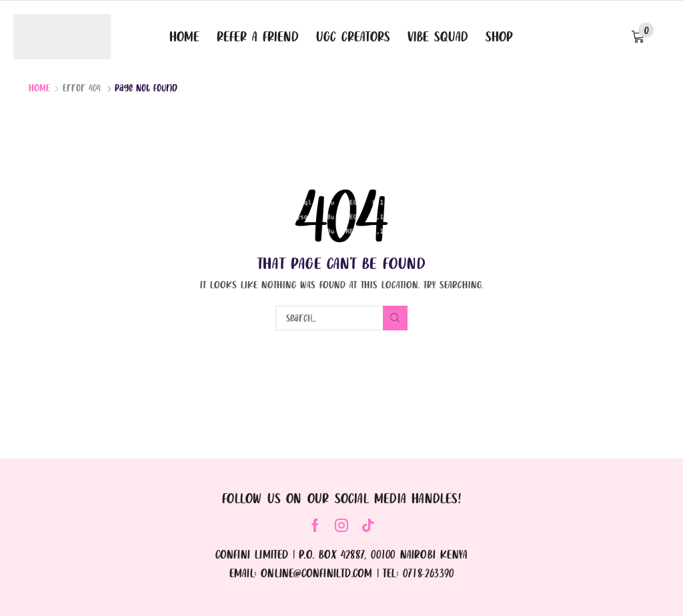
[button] (643, 37)
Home (39, 87)
